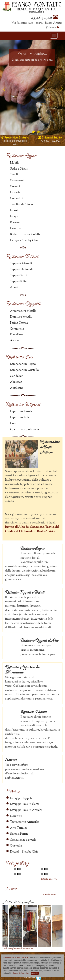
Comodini (17, 199)
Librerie (15, 193)
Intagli (14, 216)
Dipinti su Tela (19, 417)
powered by (32, 978)
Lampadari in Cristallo (24, 370)
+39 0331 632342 (50, 141)
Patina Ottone (19, 323)
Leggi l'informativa (21, 973)
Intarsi (14, 211)
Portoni (15, 222)
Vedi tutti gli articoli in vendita (18, 949)
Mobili (14, 163)
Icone (13, 423)
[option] (32, 87)
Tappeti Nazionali (21, 270)
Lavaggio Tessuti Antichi (26, 810)
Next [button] (61, 87)
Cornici (15, 187)
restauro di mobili (46, 471)
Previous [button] (4, 87)
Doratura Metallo (21, 317)
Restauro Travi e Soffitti (25, 234)
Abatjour (16, 382)
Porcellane (17, 335)
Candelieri (17, 376)
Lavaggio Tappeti (21, 798)
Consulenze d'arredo (23, 840)
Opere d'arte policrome (25, 429)
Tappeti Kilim (19, 282)
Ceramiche (17, 329)
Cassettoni (17, 181)
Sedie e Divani (19, 169)
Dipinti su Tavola (21, 411)
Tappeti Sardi (19, 276)
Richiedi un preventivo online (15, 142)
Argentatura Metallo (23, 311)
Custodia (16, 846)
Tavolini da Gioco (21, 205)
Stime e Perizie (19, 834)
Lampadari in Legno (23, 364)
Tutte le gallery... (49, 879)
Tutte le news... (50, 895)
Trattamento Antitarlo (24, 822)
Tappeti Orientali (21, 264)
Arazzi (14, 288)
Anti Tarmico (19, 828)
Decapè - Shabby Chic (24, 240)
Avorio (14, 341)
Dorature (16, 228)
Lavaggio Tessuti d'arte (25, 804)
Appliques (17, 388)
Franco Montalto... (32, 54)
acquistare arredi (32, 493)
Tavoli (14, 175)
